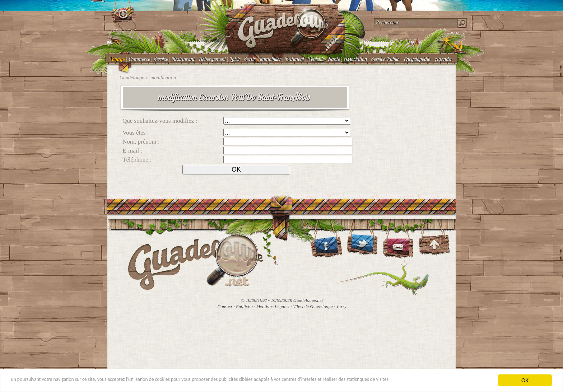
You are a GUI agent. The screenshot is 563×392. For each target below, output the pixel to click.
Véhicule (316, 59)
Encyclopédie (417, 59)
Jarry (341, 306)
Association (355, 59)
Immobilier (270, 59)
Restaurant (183, 59)
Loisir (234, 59)
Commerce (139, 59)
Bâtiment (294, 59)
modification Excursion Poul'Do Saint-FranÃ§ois (233, 97)
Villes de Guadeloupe (313, 306)
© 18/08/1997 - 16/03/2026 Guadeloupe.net (281, 300)
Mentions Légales (272, 306)
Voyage (117, 59)
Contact (224, 306)
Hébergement (212, 59)
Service (160, 59)
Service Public (385, 59)
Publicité (244, 306)
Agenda (443, 59)
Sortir (249, 59)
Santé (334, 59)
